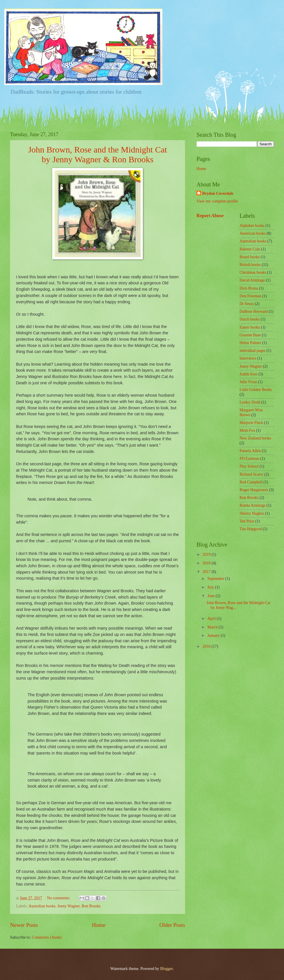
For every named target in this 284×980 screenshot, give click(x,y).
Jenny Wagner (68, 906)
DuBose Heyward (254, 311)
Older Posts (172, 925)
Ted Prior (247, 521)
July (211, 587)
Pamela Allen (250, 451)
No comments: (59, 898)
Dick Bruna (249, 288)
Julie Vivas (248, 382)
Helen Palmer (250, 343)
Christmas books (253, 272)
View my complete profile (217, 201)
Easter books (250, 327)
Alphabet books (252, 226)
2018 (207, 563)
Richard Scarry (251, 474)
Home (99, 925)
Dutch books (250, 319)
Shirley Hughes (252, 513)
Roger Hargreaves (254, 490)
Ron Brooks (91, 906)
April (212, 619)
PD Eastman (249, 459)
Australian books (42, 906)
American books (253, 233)
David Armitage (252, 280)
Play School (249, 466)
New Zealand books (255, 438)
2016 (207, 646)
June (212, 596)
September (216, 579)
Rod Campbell (251, 482)
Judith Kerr (248, 374)
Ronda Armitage (253, 505)
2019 (207, 554)
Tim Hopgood (251, 529)
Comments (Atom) (47, 937)
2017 (207, 572)
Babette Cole (250, 249)
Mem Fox (247, 430)
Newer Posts (24, 925)
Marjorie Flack (251, 423)
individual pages (253, 351)
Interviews (248, 358)
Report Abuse (210, 216)
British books (250, 265)
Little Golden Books (256, 390)
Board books (250, 257)
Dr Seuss (247, 304)
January (214, 635)
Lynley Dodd (250, 402)
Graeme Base (250, 335)
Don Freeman (250, 296)
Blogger (166, 969)
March (213, 627)
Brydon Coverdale (218, 193)
